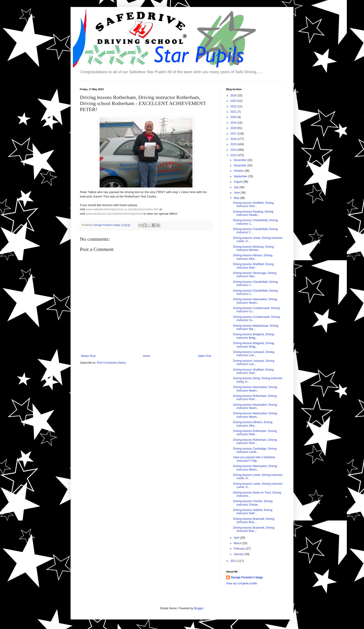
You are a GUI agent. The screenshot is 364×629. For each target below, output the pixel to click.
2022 (234, 106)
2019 (234, 123)
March (238, 543)
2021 (234, 112)
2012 (234, 561)
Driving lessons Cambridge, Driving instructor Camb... (255, 450)
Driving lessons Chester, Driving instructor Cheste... (253, 503)
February (240, 549)
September (241, 176)
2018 (234, 128)
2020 (234, 117)
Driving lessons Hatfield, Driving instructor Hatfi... (253, 512)
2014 (234, 150)
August (239, 182)
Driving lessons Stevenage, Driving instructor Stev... (255, 275)
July (237, 187)
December (241, 160)
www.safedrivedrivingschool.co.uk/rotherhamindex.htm (122, 209)
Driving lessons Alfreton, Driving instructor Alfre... (253, 257)
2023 (234, 101)
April (237, 538)
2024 (234, 96)
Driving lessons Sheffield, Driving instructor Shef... (253, 204)
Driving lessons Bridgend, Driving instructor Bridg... (254, 336)
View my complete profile (242, 583)
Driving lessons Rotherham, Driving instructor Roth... (255, 398)
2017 (234, 134)
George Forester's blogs (247, 577)
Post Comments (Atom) (111, 363)
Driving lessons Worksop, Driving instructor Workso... (253, 248)
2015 (234, 144)
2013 (234, 155)
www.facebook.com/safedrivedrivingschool (114, 214)
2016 (234, 139)
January (239, 554)
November (241, 165)
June (237, 193)
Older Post (204, 356)
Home (147, 356)
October (239, 171)
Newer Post (88, 356)
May (237, 198)
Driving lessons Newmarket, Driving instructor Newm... (255, 301)
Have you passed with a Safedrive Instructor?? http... (254, 459)
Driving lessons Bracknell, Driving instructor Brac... (254, 520)
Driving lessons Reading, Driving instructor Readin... (253, 213)
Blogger (199, 608)
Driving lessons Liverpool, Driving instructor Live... (254, 354)
